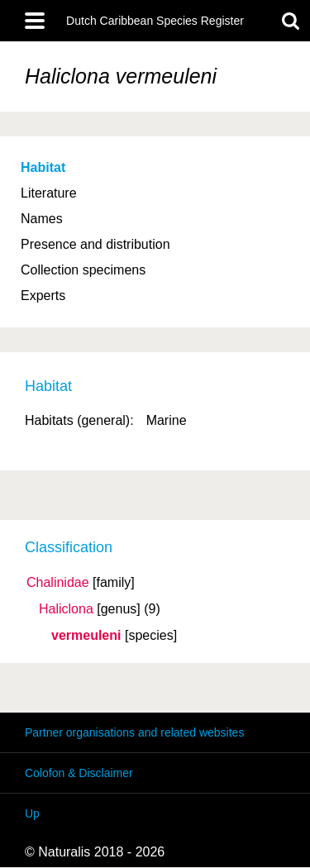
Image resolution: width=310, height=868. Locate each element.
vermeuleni (86, 636)
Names (42, 219)
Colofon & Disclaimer (79, 773)
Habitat (43, 167)
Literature (49, 193)
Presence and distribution (95, 244)
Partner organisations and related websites (134, 732)
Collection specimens (83, 270)
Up (32, 813)
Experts (43, 296)
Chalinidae (58, 583)
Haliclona (66, 609)
